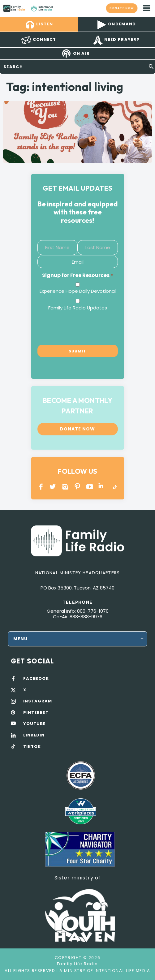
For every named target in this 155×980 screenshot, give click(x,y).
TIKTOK (32, 747)
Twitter (53, 487)
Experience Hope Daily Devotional (78, 291)
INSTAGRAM (65, 487)
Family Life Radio (59, 8)
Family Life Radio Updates (78, 308)
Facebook (41, 487)
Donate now (122, 8)
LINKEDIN (102, 487)
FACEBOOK (36, 679)
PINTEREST (77, 487)
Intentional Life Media (122, 971)
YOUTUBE (90, 487)
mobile (147, 8)
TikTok (114, 487)
